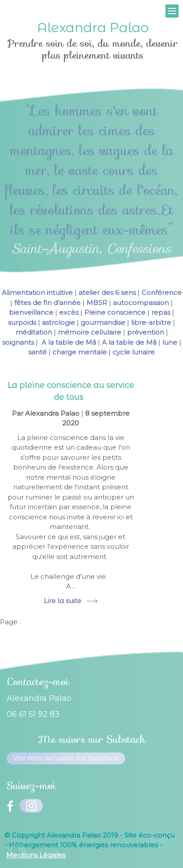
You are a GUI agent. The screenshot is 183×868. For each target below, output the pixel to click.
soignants (18, 342)
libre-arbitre (151, 322)
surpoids (22, 322)
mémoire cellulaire (90, 332)
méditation (34, 332)
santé (37, 352)
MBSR (97, 303)
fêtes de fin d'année (47, 303)
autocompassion (141, 303)
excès (69, 312)
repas (161, 312)
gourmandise (103, 322)
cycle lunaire (134, 352)
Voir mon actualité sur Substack (66, 758)
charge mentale (80, 352)
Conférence (162, 292)
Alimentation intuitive (37, 292)
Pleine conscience (115, 312)
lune (170, 342)
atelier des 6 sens (107, 292)
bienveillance (31, 312)
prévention (146, 332)
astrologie (58, 322)
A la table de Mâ (68, 342)
